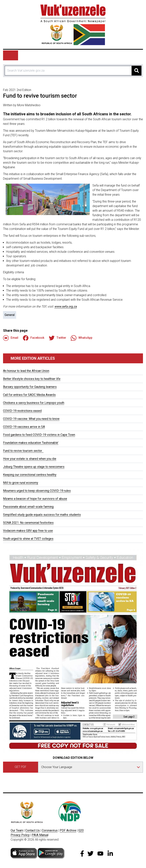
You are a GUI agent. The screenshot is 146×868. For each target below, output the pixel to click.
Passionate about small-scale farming (28, 507)
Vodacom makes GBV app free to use (28, 531)
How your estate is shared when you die (30, 459)
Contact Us (33, 830)
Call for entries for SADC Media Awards (29, 395)
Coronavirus (50, 830)
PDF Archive (68, 830)
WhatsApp (82, 338)
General (10, 315)
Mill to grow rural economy (21, 483)
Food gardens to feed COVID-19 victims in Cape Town (39, 435)
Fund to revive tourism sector (23, 451)
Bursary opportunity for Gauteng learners (30, 387)
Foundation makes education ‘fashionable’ (31, 443)
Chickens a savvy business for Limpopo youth (34, 403)
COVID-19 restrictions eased (22, 411)
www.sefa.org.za (66, 306)
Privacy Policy (20, 835)
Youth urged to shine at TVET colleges (28, 539)
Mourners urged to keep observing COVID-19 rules (37, 491)
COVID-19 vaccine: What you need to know (31, 419)
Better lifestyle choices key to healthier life (32, 379)
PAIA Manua (40, 835)
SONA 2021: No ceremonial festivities (28, 523)
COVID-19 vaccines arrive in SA (24, 427)
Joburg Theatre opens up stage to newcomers (34, 467)
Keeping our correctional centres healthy (30, 475)
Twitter (58, 338)
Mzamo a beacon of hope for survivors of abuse (35, 499)
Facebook (34, 338)
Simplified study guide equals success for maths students (42, 515)
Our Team (17, 830)
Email (11, 338)
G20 (81, 830)
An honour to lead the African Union (26, 371)
